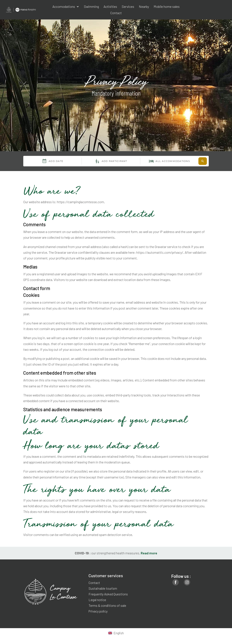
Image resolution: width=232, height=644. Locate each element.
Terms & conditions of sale (107, 605)
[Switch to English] (116, 633)
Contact (116, 13)
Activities (110, 7)
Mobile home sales (167, 7)
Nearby (144, 7)
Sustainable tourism (103, 588)
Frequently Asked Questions (108, 594)
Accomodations (64, 7)
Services (128, 7)
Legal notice (97, 600)
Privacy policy (98, 611)
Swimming (91, 7)
